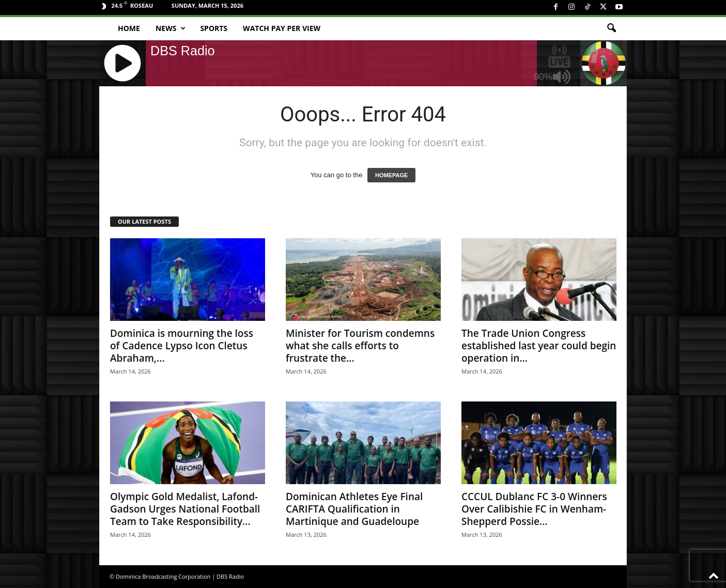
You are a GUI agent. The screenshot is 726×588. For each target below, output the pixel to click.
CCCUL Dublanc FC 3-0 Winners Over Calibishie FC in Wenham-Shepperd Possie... (534, 509)
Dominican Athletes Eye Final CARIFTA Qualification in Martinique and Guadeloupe (354, 509)
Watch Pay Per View (282, 28)
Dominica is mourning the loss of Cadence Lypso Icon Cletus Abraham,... (182, 346)
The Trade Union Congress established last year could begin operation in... (539, 346)
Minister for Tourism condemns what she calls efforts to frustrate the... (360, 346)
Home (129, 28)
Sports (214, 28)
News (171, 28)
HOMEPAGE (391, 175)
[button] (611, 28)
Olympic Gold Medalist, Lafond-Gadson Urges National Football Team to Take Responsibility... (185, 509)
